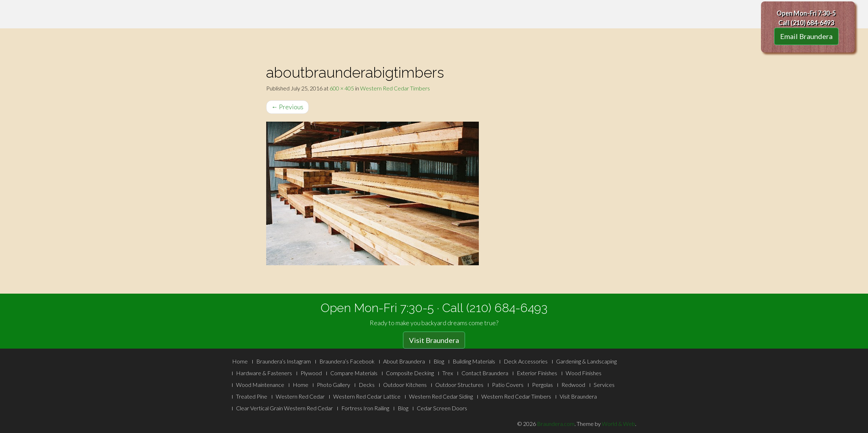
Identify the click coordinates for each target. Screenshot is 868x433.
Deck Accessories (526, 361)
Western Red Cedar (300, 396)
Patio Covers (508, 385)
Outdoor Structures (459, 385)
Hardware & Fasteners (264, 373)
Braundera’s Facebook (347, 361)
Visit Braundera (434, 340)
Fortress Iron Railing (365, 408)
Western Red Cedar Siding (441, 396)
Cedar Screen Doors (442, 408)
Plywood (311, 373)
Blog (439, 361)
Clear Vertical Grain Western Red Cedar (284, 408)
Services (604, 385)
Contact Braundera (485, 373)
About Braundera (404, 361)
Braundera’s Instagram (284, 361)
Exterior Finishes (537, 373)
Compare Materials (354, 373)
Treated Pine (252, 396)
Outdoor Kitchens (405, 385)
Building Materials (474, 361)
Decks (367, 385)
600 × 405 (342, 88)
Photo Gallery (334, 385)
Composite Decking (410, 373)
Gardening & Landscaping (586, 361)
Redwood (573, 385)
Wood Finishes (584, 373)
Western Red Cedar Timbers (395, 88)
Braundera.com (556, 424)
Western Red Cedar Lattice (367, 396)
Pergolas (542, 385)
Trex (448, 373)
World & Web (618, 424)
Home (240, 361)
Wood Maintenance (260, 385)
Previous (287, 107)
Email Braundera (806, 36)
